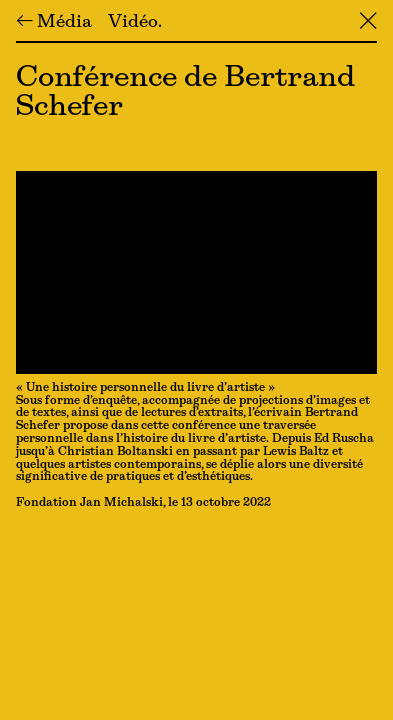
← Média (54, 23)
